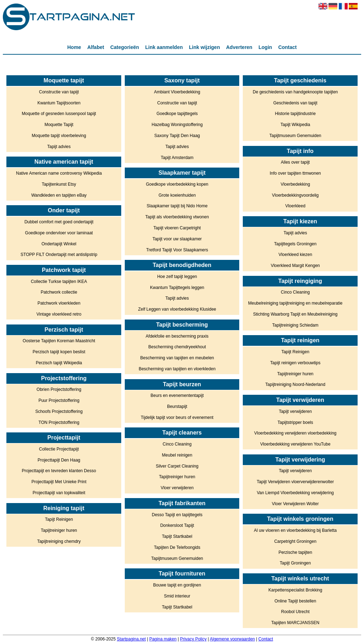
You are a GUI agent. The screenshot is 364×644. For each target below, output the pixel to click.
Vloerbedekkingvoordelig (295, 195)
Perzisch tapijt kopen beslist (59, 352)
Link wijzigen (205, 47)
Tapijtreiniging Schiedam (295, 325)
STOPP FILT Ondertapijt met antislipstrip (59, 255)
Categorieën (125, 47)
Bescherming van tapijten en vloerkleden (177, 369)
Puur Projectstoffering (59, 400)
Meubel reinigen (177, 455)
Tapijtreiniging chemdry (59, 541)
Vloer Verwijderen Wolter (295, 504)
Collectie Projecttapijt (59, 449)
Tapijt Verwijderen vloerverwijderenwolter (295, 482)
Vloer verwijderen (177, 488)
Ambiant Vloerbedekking (177, 92)
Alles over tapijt (295, 162)
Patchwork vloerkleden (59, 303)
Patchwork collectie (59, 292)
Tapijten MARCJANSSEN (295, 623)
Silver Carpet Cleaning (177, 466)
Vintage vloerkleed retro (59, 314)
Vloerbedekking (295, 184)
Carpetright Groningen (295, 541)
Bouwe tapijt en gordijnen (177, 585)
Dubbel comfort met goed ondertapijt (59, 222)
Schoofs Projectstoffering (59, 411)
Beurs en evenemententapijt (177, 395)
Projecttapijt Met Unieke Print (59, 482)
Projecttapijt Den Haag (59, 460)
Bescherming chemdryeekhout (177, 347)
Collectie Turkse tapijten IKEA (59, 282)
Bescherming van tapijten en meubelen (177, 358)
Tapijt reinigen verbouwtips (295, 363)
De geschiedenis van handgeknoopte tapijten (295, 92)
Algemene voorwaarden (232, 639)
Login (265, 47)
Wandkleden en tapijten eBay (59, 195)
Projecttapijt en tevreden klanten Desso (59, 471)
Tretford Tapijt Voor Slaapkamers (177, 250)
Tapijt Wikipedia (295, 125)
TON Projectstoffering (59, 422)
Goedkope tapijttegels (177, 114)
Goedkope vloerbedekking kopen (177, 184)
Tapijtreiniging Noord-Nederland (295, 384)
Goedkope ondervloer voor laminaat (59, 233)
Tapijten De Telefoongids (177, 547)
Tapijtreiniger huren (59, 530)
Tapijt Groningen (295, 563)
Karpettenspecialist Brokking (295, 590)
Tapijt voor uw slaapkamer (177, 239)
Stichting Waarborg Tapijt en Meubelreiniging (295, 314)
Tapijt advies (59, 147)
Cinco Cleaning (177, 444)
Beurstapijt (177, 406)
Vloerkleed (295, 206)
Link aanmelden (164, 47)
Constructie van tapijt (59, 92)
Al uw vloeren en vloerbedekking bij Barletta (295, 530)
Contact (288, 47)
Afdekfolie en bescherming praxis (177, 336)
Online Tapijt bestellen (295, 601)
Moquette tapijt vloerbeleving (59, 136)
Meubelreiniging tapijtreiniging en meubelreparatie (295, 303)
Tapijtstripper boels (295, 422)
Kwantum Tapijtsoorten (59, 103)
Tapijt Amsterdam (177, 158)
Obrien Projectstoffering (59, 389)
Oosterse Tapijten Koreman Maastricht (59, 341)
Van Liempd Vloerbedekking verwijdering (295, 493)
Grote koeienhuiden (177, 195)
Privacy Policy (193, 639)
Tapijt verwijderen (295, 411)
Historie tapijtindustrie (295, 114)
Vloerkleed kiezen (295, 255)
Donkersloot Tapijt (177, 525)
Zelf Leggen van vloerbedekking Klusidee (177, 309)
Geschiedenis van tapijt (295, 103)
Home (74, 47)
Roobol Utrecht (295, 612)
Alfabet (95, 47)
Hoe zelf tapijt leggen (177, 277)
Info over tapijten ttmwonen (295, 173)
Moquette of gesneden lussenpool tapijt (59, 114)
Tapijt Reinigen (59, 519)
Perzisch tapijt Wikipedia (59, 363)
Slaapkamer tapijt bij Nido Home (177, 206)
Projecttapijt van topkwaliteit (59, 493)
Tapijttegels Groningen (295, 244)
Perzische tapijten (295, 552)
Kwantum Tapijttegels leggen (177, 288)
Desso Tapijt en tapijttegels (177, 515)
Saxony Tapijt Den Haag (177, 136)
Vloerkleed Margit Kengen (295, 266)
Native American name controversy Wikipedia (59, 173)
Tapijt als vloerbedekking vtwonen (177, 217)
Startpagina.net (131, 639)
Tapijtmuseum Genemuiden (177, 558)
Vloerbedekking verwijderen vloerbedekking (295, 433)
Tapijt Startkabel (177, 536)
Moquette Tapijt (59, 125)
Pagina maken (163, 639)
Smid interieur (177, 596)
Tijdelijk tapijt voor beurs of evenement (177, 417)
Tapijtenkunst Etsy (59, 184)
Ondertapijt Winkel (59, 244)
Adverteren (239, 47)
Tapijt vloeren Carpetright (177, 228)
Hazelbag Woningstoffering (177, 125)
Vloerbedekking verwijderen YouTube (295, 444)
